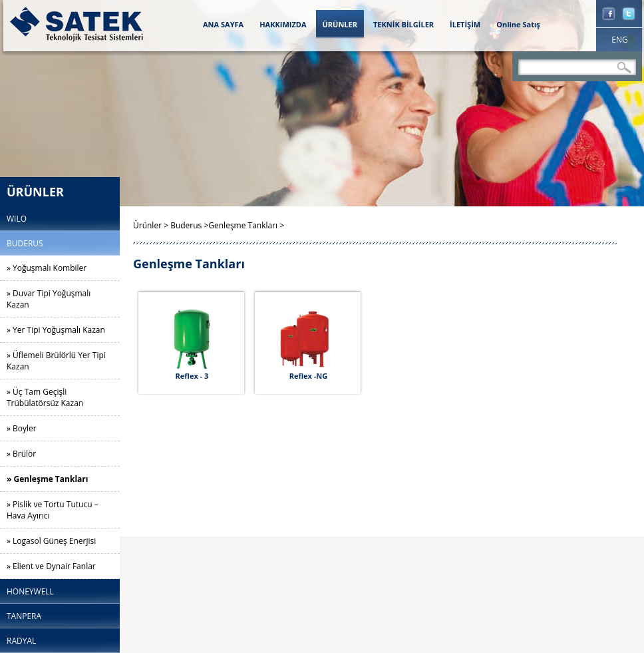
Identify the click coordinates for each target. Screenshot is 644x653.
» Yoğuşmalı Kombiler (47, 268)
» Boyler (22, 428)
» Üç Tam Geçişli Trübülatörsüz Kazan (45, 397)
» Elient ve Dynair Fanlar (51, 566)
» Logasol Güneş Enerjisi (51, 541)
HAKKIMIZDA (283, 24)
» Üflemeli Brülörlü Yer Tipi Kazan (56, 361)
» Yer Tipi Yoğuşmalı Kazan (56, 330)
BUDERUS (25, 243)
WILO (17, 219)
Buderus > (189, 225)
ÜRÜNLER (340, 24)
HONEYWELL (30, 591)
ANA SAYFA (223, 24)
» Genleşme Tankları (47, 479)
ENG (619, 40)
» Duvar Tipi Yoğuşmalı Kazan (49, 299)
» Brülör (21, 454)
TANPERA (24, 616)
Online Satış (518, 24)
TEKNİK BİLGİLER (403, 24)
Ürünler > (152, 225)
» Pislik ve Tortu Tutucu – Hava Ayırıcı (53, 510)
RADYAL (21, 641)
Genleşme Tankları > (246, 225)
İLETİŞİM (465, 24)
